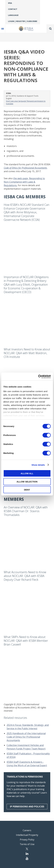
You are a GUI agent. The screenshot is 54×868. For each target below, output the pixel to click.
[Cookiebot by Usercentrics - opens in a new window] (38, 376)
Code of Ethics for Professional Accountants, (26, 168)
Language (13, 15)
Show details (38, 465)
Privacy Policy (27, 840)
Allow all (27, 473)
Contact (13, 9)
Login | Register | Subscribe (23, 21)
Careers (27, 830)
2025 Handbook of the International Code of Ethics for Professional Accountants (26, 737)
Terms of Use (27, 844)
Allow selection (27, 481)
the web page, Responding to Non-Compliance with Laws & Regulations (24, 182)
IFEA (10, 3)
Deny (27, 490)
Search (50, 29)
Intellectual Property (27, 835)
